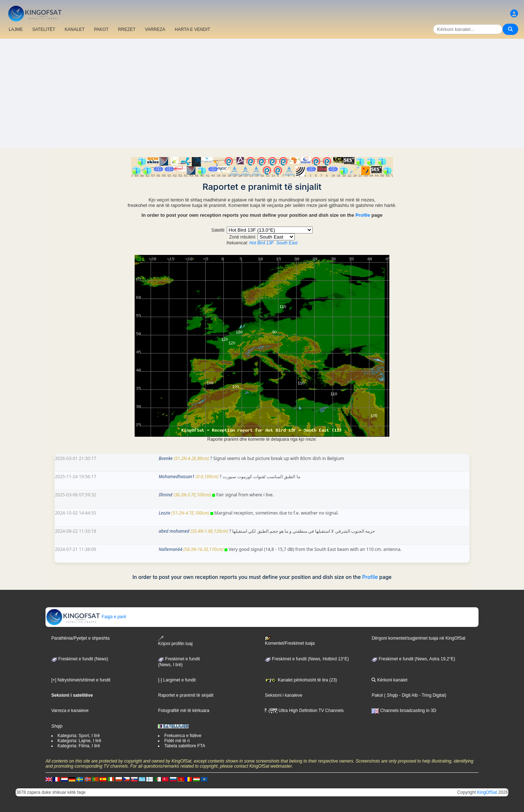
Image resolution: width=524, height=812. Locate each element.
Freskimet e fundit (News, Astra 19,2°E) (413, 659)
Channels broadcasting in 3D (404, 711)
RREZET (127, 29)
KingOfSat (487, 792)
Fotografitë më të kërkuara (184, 711)
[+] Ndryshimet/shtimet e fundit (81, 680)
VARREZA (155, 29)
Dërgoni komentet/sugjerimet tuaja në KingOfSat (418, 638)
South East (287, 243)
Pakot (377, 695)
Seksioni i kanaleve (284, 695)
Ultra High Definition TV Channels (304, 711)
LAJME (16, 29)
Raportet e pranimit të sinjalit (186, 695)
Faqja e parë (86, 617)
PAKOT (102, 29)
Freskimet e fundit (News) (80, 659)
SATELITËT (44, 29)
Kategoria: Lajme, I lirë (79, 741)
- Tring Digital (431, 695)
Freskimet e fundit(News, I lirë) (179, 662)
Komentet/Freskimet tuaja (290, 641)
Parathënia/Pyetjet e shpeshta (80, 638)
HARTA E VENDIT (192, 29)
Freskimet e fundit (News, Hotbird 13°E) (307, 659)
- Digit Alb (408, 695)
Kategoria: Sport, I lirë (79, 736)
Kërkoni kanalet (389, 680)
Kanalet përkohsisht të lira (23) (301, 680)
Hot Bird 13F (261, 243)
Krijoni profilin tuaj (175, 641)
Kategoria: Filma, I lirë (79, 746)
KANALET (75, 29)
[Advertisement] (262, 93)
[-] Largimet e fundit (177, 680)
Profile (363, 215)
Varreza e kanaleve (70, 711)
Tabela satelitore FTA (185, 746)
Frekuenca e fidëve (183, 736)
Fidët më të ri (177, 741)
